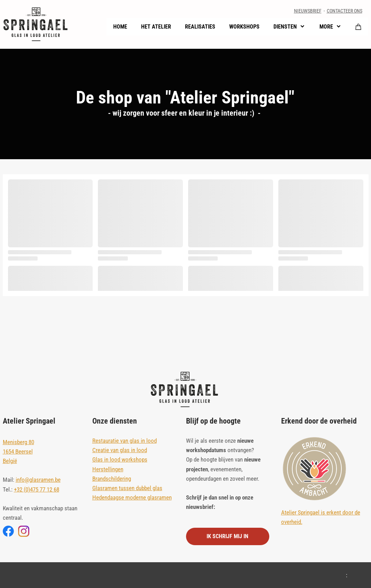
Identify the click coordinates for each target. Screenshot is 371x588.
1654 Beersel (18, 451)
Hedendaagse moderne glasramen (132, 497)
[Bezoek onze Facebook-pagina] (8, 531)
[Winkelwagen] (358, 26)
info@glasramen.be (38, 480)
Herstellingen (108, 469)
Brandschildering (112, 479)
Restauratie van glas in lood (125, 441)
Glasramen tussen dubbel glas (127, 488)
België (10, 461)
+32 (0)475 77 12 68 (37, 489)
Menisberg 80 (18, 442)
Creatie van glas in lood (120, 450)
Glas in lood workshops (120, 459)
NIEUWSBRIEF (308, 11)
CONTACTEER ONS (345, 11)
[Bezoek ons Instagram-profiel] (24, 531)
